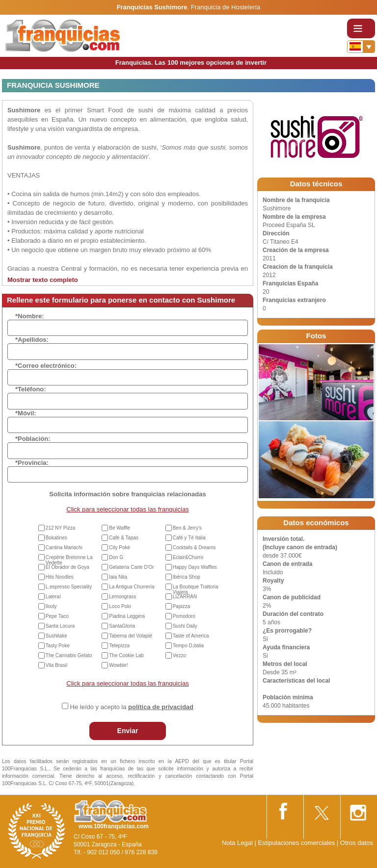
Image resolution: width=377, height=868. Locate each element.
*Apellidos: (32, 340)
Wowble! (118, 665)
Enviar (128, 731)
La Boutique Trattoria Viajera (196, 589)
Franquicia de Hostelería (226, 7)
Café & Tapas (124, 538)
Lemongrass (122, 597)
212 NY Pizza (60, 528)
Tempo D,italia (188, 646)
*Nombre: (30, 316)
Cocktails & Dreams (194, 548)
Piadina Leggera (127, 616)
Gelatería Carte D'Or (131, 567)
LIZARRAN (185, 597)
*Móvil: (26, 413)
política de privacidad (161, 707)
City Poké (120, 548)
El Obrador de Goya (67, 567)
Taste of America (191, 636)
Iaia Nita (118, 577)
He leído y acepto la (132, 707)
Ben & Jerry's (187, 528)
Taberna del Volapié (131, 636)
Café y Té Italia (189, 538)
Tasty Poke (58, 646)
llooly (51, 606)
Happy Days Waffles (195, 567)
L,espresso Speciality (69, 587)
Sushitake (56, 636)
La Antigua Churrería (132, 587)
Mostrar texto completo (43, 280)
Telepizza (119, 646)
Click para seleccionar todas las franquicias (127, 509)
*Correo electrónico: (46, 366)
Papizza (182, 606)
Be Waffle (120, 528)
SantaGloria (122, 626)
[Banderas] (361, 47)
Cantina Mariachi (64, 548)
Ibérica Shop (187, 577)
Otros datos (357, 843)
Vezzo (179, 655)
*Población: (33, 439)
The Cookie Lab (126, 655)
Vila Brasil (56, 665)
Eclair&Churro (188, 557)
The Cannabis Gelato (69, 655)
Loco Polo (120, 606)
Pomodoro (184, 616)
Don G (116, 557)
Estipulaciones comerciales (297, 843)
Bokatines (56, 538)
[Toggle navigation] (361, 28)
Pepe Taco (57, 616)
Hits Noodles (60, 577)
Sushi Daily (185, 626)
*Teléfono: (31, 389)
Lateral (53, 597)
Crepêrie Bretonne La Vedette (69, 560)
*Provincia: (32, 463)
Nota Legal (237, 843)
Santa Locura (60, 626)
